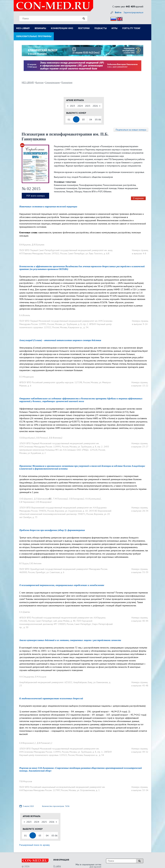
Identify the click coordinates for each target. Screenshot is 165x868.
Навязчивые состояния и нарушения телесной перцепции (48, 207)
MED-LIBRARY (23, 28)
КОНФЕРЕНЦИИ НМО (62, 28)
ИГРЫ (114, 28)
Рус (112, 18)
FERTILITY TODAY (131, 28)
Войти (118, 12)
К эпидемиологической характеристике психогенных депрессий (51, 699)
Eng (119, 18)
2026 (95, 106)
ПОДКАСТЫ (101, 28)
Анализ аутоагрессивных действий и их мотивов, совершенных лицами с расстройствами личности (70, 640)
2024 (80, 106)
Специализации (52, 83)
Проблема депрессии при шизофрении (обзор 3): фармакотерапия (52, 530)
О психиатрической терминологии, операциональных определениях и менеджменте (62, 585)
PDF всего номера (36, 196)
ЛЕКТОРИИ (84, 28)
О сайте (57, 866)
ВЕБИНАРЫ (40, 28)
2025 (88, 106)
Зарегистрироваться (133, 12)
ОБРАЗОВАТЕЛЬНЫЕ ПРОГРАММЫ (34, 36)
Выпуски (40, 83)
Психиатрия (67, 83)
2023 (73, 106)
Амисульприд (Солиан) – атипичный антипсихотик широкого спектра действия (60, 340)
